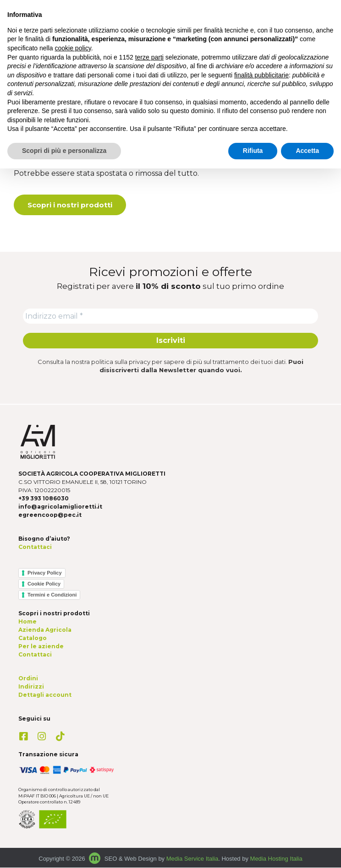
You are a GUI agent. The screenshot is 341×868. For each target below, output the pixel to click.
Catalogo (33, 638)
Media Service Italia (192, 859)
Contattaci (35, 547)
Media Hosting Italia (276, 859)
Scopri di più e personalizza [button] (64, 151)
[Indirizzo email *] (170, 316)
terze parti (149, 57)
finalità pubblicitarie (261, 75)
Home (27, 622)
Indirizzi (31, 687)
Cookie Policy (44, 584)
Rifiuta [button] (253, 151)
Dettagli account (45, 695)
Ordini (28, 679)
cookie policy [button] (73, 48)
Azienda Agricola (45, 630)
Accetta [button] (307, 151)
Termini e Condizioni (52, 595)
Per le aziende (41, 647)
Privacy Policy (45, 573)
